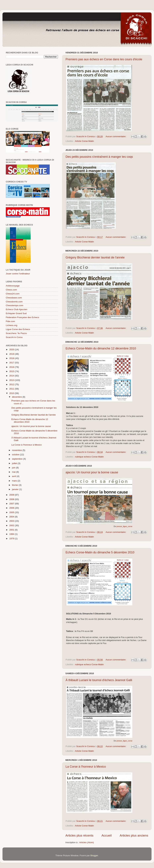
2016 (12, 367)
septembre (18, 459)
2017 (12, 363)
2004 (12, 517)
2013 (12, 380)
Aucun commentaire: (116, 136)
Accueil (107, 835)
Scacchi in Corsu (14, 337)
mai (14, 472)
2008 (12, 499)
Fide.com (10, 321)
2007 (12, 504)
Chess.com (11, 290)
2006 (12, 508)
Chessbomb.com (14, 302)
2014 (12, 376)
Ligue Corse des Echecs (18, 329)
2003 (12, 521)
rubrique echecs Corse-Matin (89, 457)
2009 (12, 495)
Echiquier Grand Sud (16, 313)
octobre (16, 455)
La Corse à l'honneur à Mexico (86, 767)
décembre (17, 397)
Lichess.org (12, 325)
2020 (12, 350)
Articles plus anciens (134, 835)
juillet (15, 463)
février (15, 485)
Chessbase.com (14, 298)
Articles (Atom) (87, 842)
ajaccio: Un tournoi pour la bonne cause (92, 472)
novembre (17, 450)
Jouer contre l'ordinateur (18, 274)
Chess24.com (13, 294)
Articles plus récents (79, 835)
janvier (16, 489)
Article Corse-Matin (84, 141)
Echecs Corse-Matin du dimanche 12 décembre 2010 (101, 348)
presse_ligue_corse (124, 526)
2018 (12, 358)
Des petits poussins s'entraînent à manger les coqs (99, 157)
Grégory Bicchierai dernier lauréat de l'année (95, 257)
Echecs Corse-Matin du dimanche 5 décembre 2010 (100, 552)
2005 (12, 512)
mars (15, 481)
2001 (12, 530)
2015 (12, 371)
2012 (12, 384)
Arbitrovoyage (13, 286)
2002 (12, 525)
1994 (12, 534)
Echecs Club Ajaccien (17, 309)
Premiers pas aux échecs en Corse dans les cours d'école (104, 59)
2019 (12, 354)
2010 (12, 393)
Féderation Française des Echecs (22, 317)
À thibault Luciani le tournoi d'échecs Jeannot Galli (99, 680)
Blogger (94, 855)
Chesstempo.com (14, 305)
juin (14, 468)
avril (14, 476)
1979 (12, 539)
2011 (12, 389)
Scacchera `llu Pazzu (16, 333)
